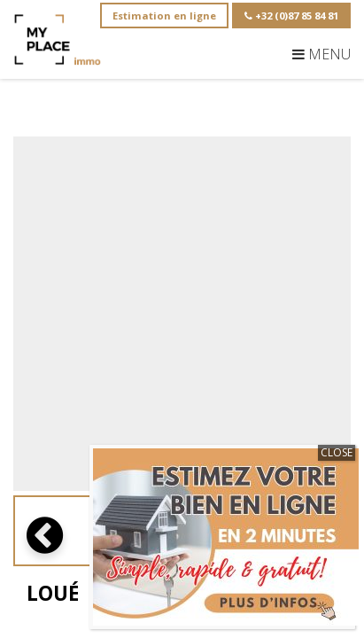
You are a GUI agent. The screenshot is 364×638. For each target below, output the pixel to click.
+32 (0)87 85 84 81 (291, 16)
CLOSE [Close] (337, 452)
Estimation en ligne (164, 16)
